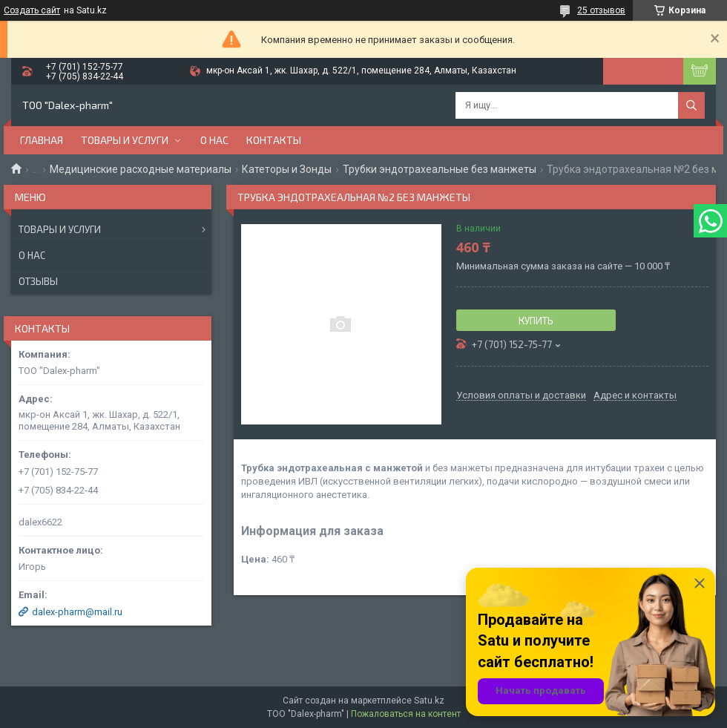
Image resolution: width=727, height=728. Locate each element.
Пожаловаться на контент (406, 714)
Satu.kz (429, 701)
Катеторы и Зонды (287, 169)
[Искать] (691, 105)
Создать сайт (32, 10)
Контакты (274, 140)
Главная (42, 140)
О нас (214, 140)
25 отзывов (601, 10)
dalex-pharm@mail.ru (77, 612)
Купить (536, 321)
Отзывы (38, 281)
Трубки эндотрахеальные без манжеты (440, 169)
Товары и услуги (125, 140)
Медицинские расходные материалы (141, 169)
